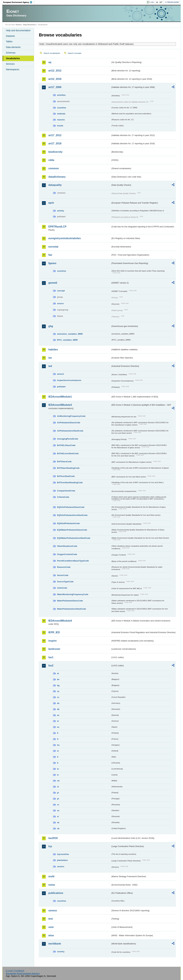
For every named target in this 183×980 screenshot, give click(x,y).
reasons (61, 120)
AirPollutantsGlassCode (68, 423)
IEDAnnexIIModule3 (60, 405)
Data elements (13, 47)
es (58, 727)
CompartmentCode (66, 491)
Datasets (10, 36)
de (58, 703)
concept (61, 291)
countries (62, 108)
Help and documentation (18, 30)
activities (61, 95)
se (58, 810)
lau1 (51, 657)
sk (58, 822)
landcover (54, 649)
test (50, 919)
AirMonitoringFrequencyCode (71, 416)
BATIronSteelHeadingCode (70, 483)
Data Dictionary (29, 25)
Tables (9, 41)
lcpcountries (63, 854)
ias (50, 358)
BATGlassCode (64, 462)
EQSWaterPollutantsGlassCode (72, 530)
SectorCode (63, 575)
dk (58, 709)
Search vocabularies (52, 53)
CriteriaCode (63, 497)
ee (58, 715)
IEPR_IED (54, 632)
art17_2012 (55, 135)
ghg (51, 326)
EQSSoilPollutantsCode (68, 523)
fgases (52, 263)
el (58, 721)
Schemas (11, 53)
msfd (51, 876)
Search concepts (75, 53)
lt (58, 763)
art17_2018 (55, 143)
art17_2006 (55, 87)
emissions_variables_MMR (70, 334)
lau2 (51, 666)
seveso (53, 911)
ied (50, 366)
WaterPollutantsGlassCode (70, 601)
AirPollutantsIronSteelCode (70, 431)
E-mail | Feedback (15, 971)
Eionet (18, 25)
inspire (52, 641)
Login (152, 2)
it (58, 757)
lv (58, 775)
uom (51, 927)
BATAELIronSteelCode (68, 453)
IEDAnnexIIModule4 (60, 621)
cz (58, 697)
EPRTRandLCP (57, 227)
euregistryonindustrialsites (64, 238)
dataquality (55, 185)
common (54, 168)
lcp (50, 846)
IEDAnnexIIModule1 (60, 397)
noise (52, 885)
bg (58, 685)
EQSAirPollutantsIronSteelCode (72, 515)
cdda (51, 160)
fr (58, 739)
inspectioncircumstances (69, 380)
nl (58, 787)
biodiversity (55, 152)
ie (58, 751)
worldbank (55, 944)
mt (58, 781)
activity (60, 211)
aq (50, 62)
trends (60, 126)
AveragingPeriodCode (68, 439)
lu (58, 769)
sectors (61, 866)
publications (56, 893)
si (58, 816)
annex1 (60, 374)
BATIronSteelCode (66, 476)
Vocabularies (13, 58)
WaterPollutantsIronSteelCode (71, 609)
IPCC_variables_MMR (67, 340)
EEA (19, 2)
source (60, 303)
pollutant (61, 387)
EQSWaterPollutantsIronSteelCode (74, 538)
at (58, 673)
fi (58, 733)
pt (58, 799)
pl (58, 793)
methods (61, 114)
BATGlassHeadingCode (68, 468)
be (58, 679)
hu (58, 745)
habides (53, 350)
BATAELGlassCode (66, 445)
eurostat (53, 247)
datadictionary (57, 177)
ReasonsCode (64, 567)
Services (10, 64)
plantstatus (62, 860)
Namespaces (12, 69)
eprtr (51, 203)
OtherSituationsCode (67, 546)
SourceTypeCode (65, 582)
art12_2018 (55, 79)
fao (50, 255)
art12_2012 (55, 71)
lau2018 (53, 838)
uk (58, 828)
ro (58, 805)
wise (51, 935)
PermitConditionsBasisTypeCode (73, 561)
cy (58, 691)
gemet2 (53, 283)
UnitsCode (62, 588)
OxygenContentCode (67, 554)
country (61, 952)
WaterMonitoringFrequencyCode (73, 594)
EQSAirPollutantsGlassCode (71, 507)
